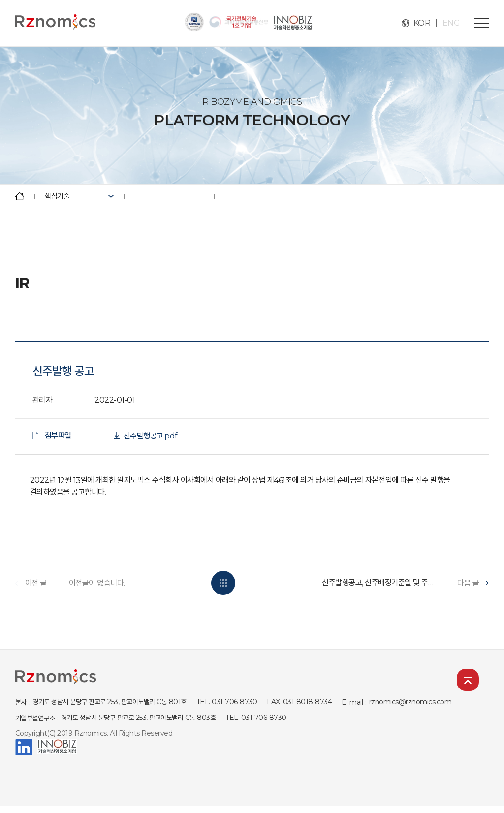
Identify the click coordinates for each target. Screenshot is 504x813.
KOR (422, 23)
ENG (451, 23)
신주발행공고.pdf (151, 436)
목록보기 (223, 583)
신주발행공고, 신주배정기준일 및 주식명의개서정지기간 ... (378, 582)
